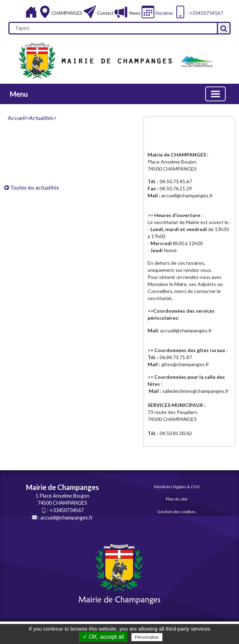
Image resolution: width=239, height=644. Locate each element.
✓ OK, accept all (103, 637)
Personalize (147, 637)
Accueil (17, 118)
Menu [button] (19, 94)
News (134, 13)
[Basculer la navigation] (215, 94)
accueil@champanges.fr (67, 518)
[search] (113, 28)
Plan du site (177, 499)
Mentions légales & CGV (177, 487)
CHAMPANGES (67, 13)
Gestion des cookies (177, 512)
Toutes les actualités (32, 187)
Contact (105, 13)
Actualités (41, 118)
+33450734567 (67, 510)
